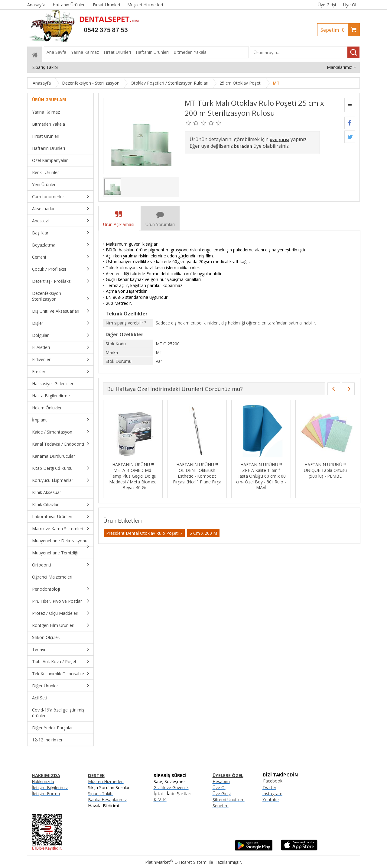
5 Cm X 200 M (203, 533)
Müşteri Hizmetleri (106, 781)
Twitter (269, 787)
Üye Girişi (327, 5)
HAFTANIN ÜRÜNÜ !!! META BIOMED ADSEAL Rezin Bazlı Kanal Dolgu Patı (325, 473)
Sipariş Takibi (101, 794)
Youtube (271, 800)
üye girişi (280, 139)
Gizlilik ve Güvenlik (171, 787)
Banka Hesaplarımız (107, 800)
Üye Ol (350, 5)
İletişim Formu (46, 794)
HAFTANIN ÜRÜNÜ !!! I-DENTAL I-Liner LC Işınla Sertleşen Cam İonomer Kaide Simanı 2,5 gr (261, 473)
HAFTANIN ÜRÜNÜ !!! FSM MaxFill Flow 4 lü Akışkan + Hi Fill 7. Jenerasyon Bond (197, 473)
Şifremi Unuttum (229, 800)
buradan (243, 146)
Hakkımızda (43, 781)
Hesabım (221, 781)
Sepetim (334, 30)
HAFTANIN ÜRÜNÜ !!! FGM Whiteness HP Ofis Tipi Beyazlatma (133, 470)
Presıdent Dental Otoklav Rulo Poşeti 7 (144, 533)
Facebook (273, 781)
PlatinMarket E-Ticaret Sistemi (176, 862)
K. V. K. (160, 800)
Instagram (272, 794)
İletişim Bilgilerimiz (50, 787)
